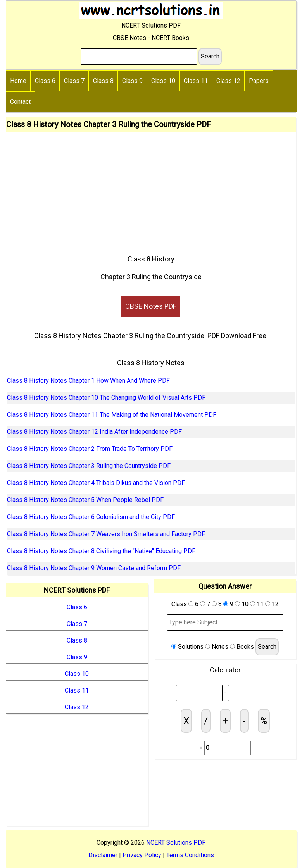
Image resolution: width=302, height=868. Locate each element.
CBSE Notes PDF (151, 306)
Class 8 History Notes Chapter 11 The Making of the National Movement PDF (112, 415)
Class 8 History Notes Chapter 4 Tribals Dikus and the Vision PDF (96, 483)
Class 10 (163, 81)
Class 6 (45, 81)
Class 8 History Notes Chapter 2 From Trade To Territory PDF (90, 449)
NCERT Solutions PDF (176, 843)
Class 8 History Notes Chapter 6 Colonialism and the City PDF (91, 517)
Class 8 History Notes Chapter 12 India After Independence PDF (94, 432)
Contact (20, 102)
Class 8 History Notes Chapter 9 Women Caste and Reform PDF (94, 568)
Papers (259, 81)
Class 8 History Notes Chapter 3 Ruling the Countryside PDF (89, 466)
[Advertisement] (151, 190)
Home (18, 81)
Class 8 (103, 81)
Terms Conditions (190, 855)
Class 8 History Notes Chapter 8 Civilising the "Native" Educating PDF (101, 551)
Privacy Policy (142, 855)
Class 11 (196, 81)
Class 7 (74, 81)
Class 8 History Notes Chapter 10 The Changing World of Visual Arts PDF (106, 398)
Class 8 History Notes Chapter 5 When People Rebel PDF (85, 500)
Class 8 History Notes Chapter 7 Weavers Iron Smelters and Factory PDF (106, 534)
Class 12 (228, 81)
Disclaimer (103, 855)
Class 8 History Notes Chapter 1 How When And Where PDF (88, 381)
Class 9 (132, 81)
